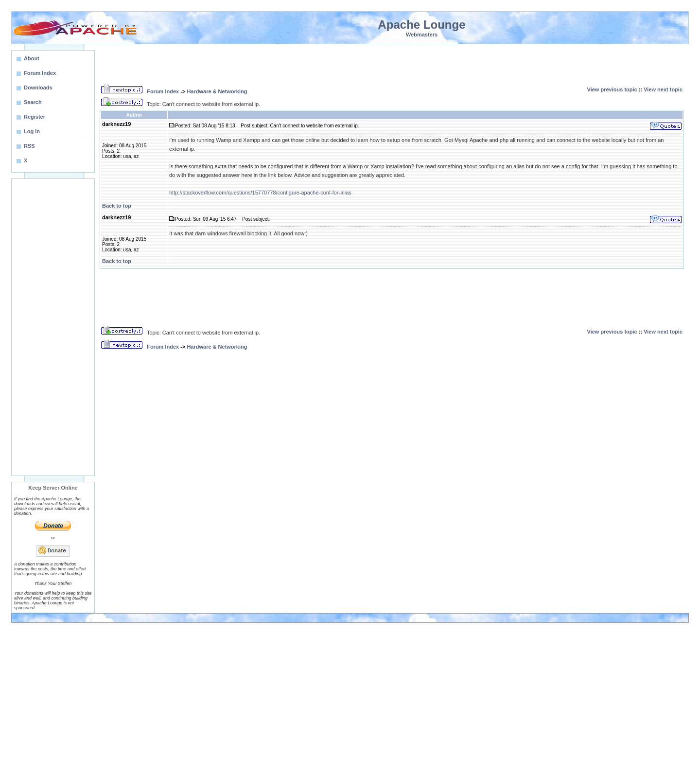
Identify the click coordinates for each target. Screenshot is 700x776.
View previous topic (612, 89)
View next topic (663, 89)
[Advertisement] (53, 327)
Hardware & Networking (217, 91)
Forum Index (163, 91)
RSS (29, 146)
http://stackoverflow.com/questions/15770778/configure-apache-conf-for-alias (260, 193)
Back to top (117, 206)
